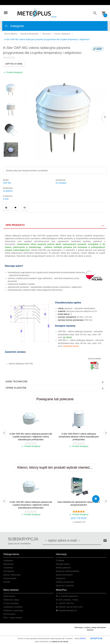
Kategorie (14, 26)
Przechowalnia (10, 578)
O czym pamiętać (11, 603)
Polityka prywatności (65, 582)
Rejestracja (8, 564)
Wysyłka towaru (63, 564)
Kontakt (7, 582)
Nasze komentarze (64, 575)
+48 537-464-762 (65, 603)
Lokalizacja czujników (13, 607)
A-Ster (6, 199)
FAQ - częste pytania (13, 618)
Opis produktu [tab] (15, 225)
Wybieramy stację (11, 600)
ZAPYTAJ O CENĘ (14, 64)
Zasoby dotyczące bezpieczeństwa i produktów (27, 171)
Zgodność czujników (65, 586)
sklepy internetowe (99, 628)
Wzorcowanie (9, 614)
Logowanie (8, 560)
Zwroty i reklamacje (12, 575)
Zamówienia (9, 571)
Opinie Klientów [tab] (16, 388)
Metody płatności (63, 568)
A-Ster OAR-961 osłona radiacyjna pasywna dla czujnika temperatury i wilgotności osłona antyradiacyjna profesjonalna (31, 437)
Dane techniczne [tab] (17, 382)
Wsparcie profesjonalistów (68, 571)
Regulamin (61, 578)
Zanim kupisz (9, 596)
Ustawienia (8, 568)
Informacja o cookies (82, 628)
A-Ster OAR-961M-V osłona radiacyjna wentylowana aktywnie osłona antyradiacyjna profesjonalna (79, 437)
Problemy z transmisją (13, 610)
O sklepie (60, 560)
